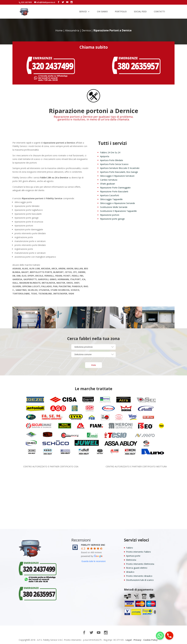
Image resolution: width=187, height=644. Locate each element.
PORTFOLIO (121, 12)
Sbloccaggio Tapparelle (111, 199)
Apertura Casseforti (110, 195)
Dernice (86, 30)
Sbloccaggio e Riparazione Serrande (118, 203)
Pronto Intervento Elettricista (140, 564)
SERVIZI (83, 12)
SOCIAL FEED (140, 12)
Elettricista (131, 560)
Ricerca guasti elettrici (137, 568)
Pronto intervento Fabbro (138, 552)
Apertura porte (133, 556)
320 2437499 (26, 2)
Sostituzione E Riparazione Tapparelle (118, 211)
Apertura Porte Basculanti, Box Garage (119, 172)
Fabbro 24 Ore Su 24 (110, 152)
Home (59, 30)
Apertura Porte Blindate (112, 160)
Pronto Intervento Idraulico (139, 576)
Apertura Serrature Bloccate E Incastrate (120, 168)
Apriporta (105, 156)
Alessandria (72, 30)
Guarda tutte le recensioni (93, 561)
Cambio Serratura (109, 180)
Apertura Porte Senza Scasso (114, 164)
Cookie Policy (150, 640)
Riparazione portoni (110, 215)
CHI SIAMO (102, 12)
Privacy (137, 640)
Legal (129, 640)
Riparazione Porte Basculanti (114, 191)
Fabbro (130, 548)
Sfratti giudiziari (108, 184)
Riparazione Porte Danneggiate (115, 188)
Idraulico (130, 572)
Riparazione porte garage (112, 219)
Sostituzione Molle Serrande (114, 207)
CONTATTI (159, 12)
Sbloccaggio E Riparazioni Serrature (117, 176)
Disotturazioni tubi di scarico (140, 580)
